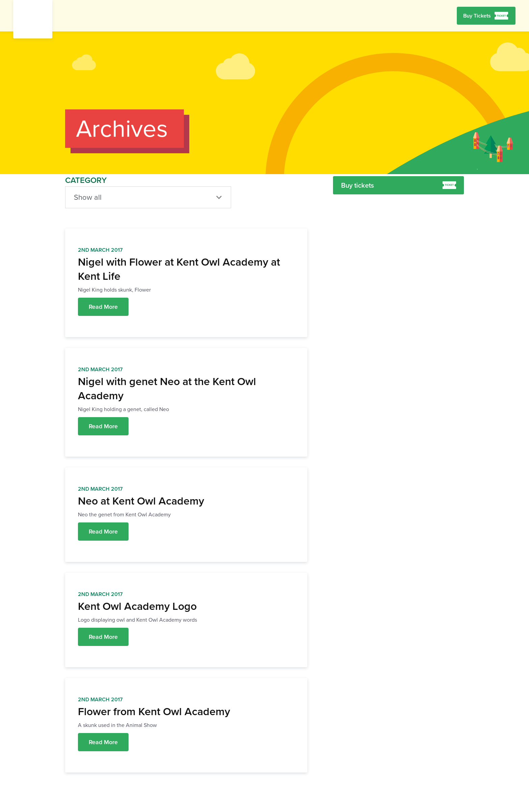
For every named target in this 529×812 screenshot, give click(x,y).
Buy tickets (399, 185)
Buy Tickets (477, 16)
